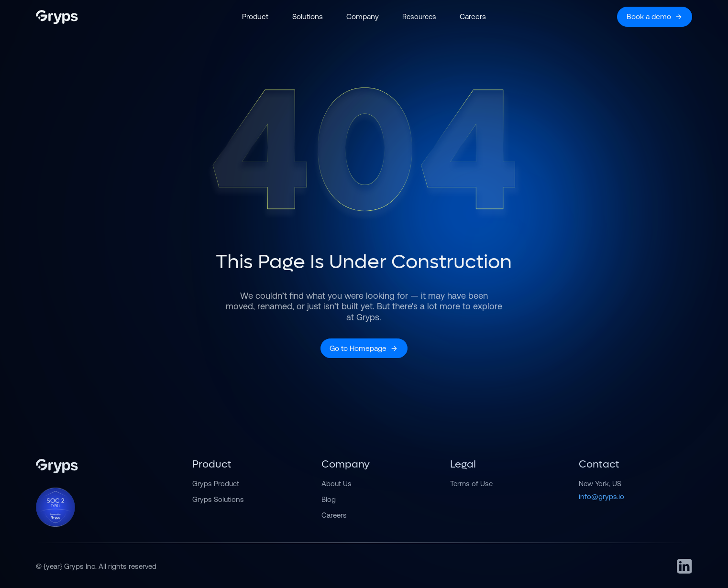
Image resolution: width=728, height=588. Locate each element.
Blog (329, 499)
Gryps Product (216, 484)
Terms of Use (471, 484)
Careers (334, 515)
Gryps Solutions (218, 499)
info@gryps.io (601, 496)
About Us (336, 484)
